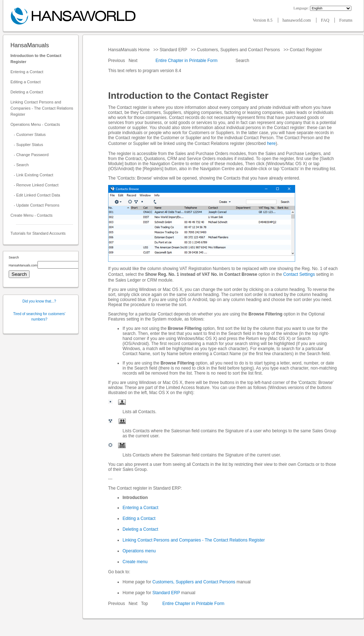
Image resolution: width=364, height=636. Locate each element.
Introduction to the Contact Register (36, 59)
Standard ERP (173, 50)
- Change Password (30, 155)
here (271, 143)
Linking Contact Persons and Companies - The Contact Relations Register (42, 108)
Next (134, 61)
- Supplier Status (27, 145)
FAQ (325, 20)
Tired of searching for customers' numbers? (39, 317)
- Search (20, 165)
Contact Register (306, 50)
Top (144, 604)
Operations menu (139, 551)
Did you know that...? (39, 301)
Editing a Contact (26, 82)
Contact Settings (299, 274)
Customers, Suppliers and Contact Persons (238, 50)
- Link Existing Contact (32, 175)
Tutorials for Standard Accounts (38, 233)
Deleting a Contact (27, 92)
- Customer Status (28, 134)
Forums (346, 20)
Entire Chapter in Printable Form (186, 61)
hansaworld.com (297, 20)
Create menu (135, 562)
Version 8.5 (263, 20)
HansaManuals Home (130, 50)
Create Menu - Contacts (32, 215)
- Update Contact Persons (35, 205)
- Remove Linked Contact (34, 185)
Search (242, 61)
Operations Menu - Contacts (35, 124)
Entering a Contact (27, 72)
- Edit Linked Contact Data (35, 195)
